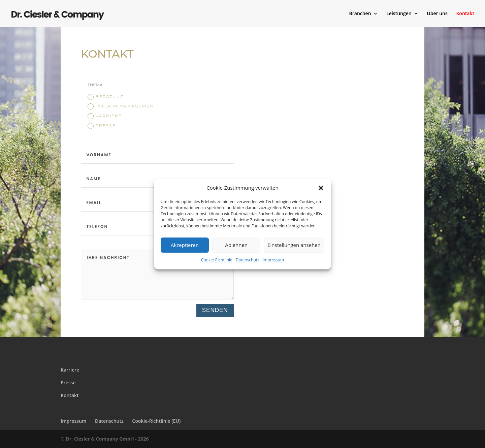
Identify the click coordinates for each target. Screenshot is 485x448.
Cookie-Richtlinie (217, 260)
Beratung (106, 97)
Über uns (437, 14)
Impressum (273, 260)
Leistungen (399, 14)
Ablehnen (236, 245)
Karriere (105, 116)
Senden (215, 310)
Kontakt (465, 14)
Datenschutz (248, 260)
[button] (321, 188)
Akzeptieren (185, 245)
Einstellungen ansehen (294, 245)
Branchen (360, 14)
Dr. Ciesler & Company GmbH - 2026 (107, 439)
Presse (102, 126)
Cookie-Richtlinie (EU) (156, 421)
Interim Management (122, 106)
